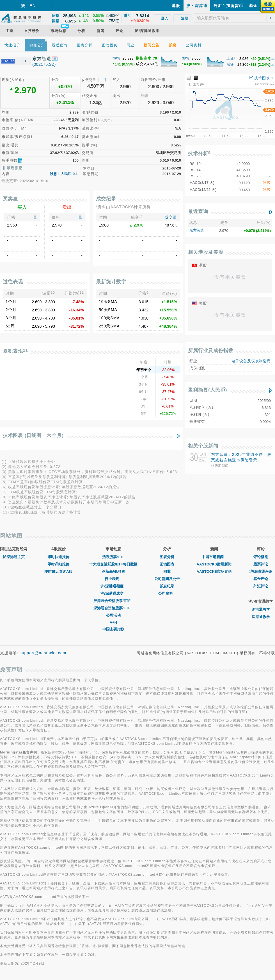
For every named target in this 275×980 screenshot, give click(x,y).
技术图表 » (261, 78)
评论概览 (261, 557)
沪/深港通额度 (113, 586)
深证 (230, 64)
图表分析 (167, 557)
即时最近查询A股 (58, 572)
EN (33, 5)
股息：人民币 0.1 (64, 174)
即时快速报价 (58, 557)
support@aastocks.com (43, 653)
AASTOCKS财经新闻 (214, 564)
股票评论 (261, 564)
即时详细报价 (58, 564)
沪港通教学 (261, 609)
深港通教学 (261, 617)
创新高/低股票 (113, 572)
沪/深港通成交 (113, 593)
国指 (185, 58)
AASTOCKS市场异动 (214, 572)
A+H (113, 622)
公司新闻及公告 (167, 579)
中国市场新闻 (214, 557)
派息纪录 (167, 586)
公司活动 (113, 615)
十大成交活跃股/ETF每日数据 (113, 564)
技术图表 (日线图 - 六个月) (33, 435)
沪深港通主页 (14, 557)
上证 (230, 58)
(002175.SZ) (44, 64)
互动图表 (167, 564)
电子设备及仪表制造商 (251, 361)
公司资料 (167, 593)
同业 (167, 572)
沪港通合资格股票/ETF (113, 601)
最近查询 (198, 211)
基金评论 (261, 579)
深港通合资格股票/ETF (113, 608)
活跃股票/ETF (113, 557)
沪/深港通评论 (261, 572)
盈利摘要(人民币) (208, 390)
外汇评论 (261, 586)
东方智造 (197, 230)
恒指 (116, 58)
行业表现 (113, 579)
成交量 (171, 217)
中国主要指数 (113, 629)
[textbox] (234, 18)
